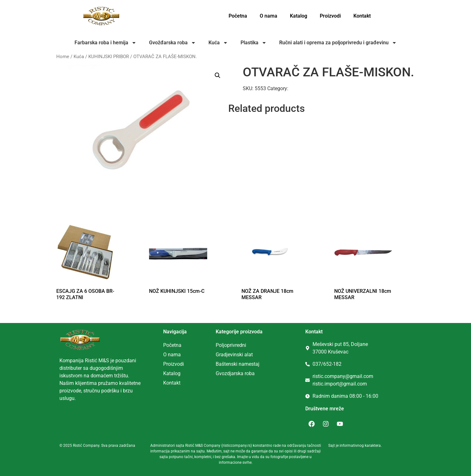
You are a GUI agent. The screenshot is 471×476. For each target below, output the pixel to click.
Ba (219, 364)
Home (63, 57)
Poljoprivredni (231, 345)
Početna (238, 16)
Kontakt (362, 16)
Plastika (254, 43)
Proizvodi (330, 16)
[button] (218, 75)
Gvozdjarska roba (235, 373)
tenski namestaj (242, 364)
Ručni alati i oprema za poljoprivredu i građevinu (338, 43)
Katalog (299, 16)
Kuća (218, 43)
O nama (269, 16)
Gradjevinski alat (234, 355)
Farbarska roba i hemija (105, 43)
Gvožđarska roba (172, 43)
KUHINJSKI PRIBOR (109, 57)
